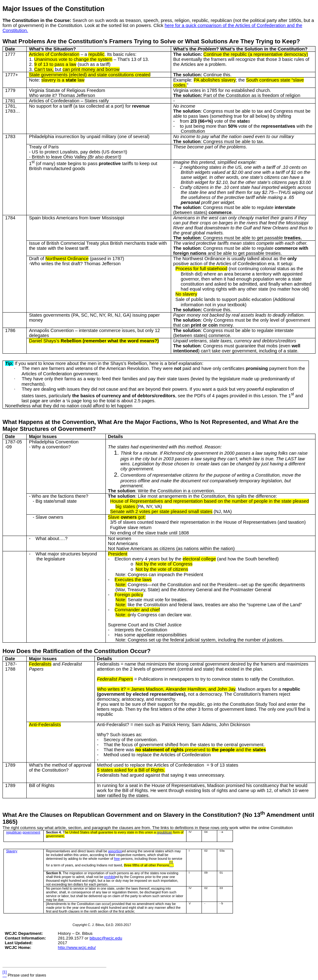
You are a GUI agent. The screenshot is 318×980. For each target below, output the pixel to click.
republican (14, 832)
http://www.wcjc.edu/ (77, 948)
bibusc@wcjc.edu (106, 938)
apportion (115, 851)
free (117, 859)
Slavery (12, 851)
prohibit (110, 877)
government (31, 832)
